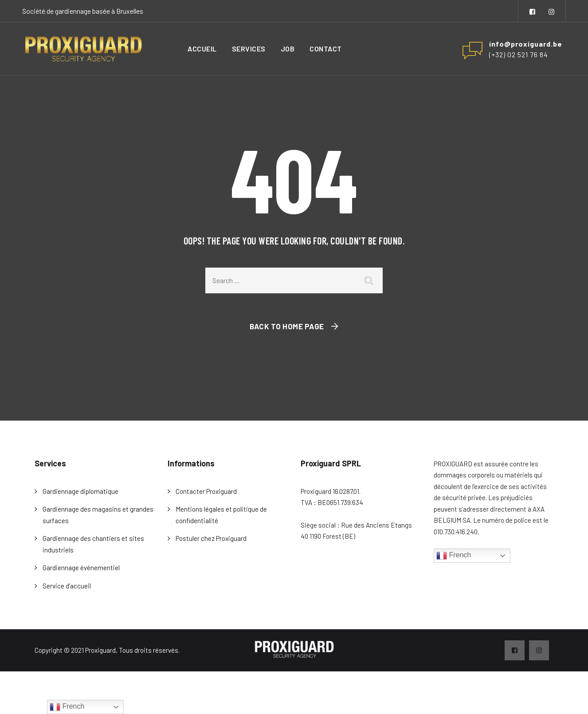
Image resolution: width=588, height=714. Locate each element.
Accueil (202, 49)
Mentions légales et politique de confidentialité (221, 515)
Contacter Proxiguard (206, 491)
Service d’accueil (67, 586)
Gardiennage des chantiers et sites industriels (93, 544)
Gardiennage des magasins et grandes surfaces (98, 515)
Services (249, 49)
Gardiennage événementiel (81, 568)
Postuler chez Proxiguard (211, 538)
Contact (326, 49)
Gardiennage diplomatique (80, 491)
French (454, 556)
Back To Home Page (287, 326)
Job (288, 49)
